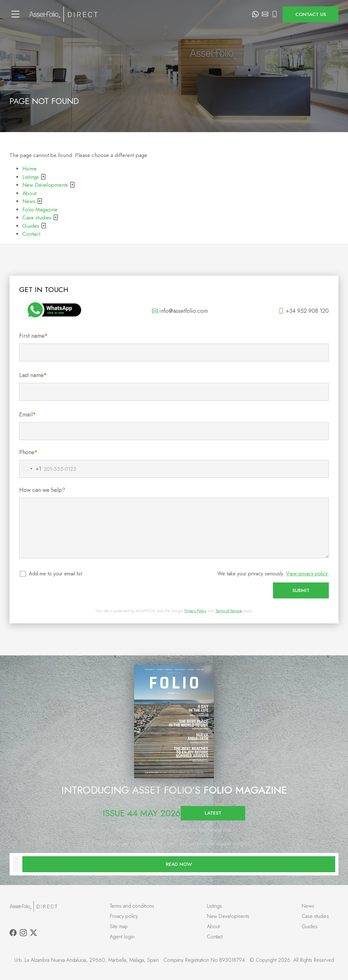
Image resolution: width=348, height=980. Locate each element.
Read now (179, 864)
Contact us (311, 14)
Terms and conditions (132, 906)
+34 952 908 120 (304, 311)
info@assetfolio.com (180, 311)
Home (30, 169)
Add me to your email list (56, 574)
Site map (119, 926)
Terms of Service (229, 611)
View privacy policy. (307, 574)
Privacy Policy (195, 611)
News (32, 201)
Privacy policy (124, 916)
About (29, 193)
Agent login (122, 937)
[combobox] (30, 469)
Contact (31, 234)
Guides (34, 226)
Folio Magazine (40, 209)
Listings (34, 177)
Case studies (40, 217)
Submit (301, 590)
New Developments (49, 185)
